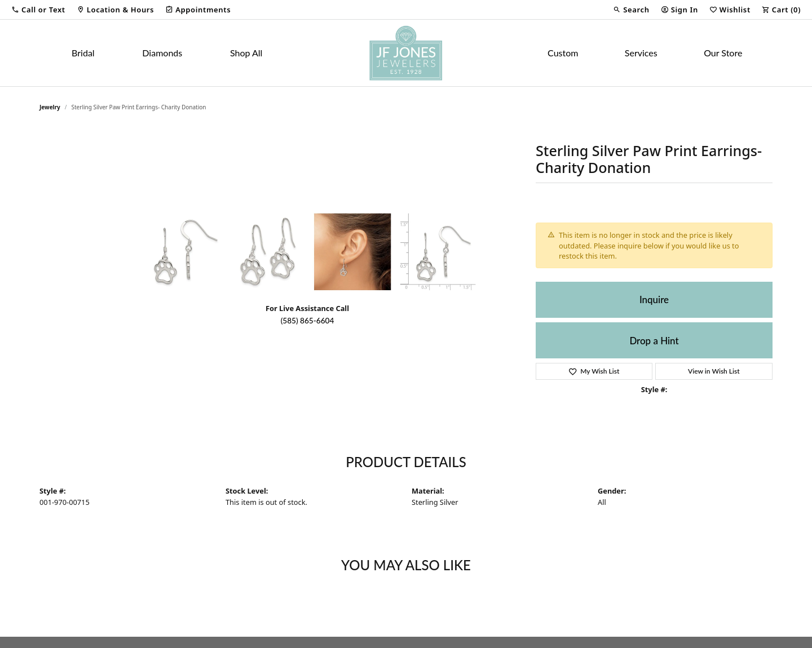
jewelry (50, 107)
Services (641, 53)
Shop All (246, 53)
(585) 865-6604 (308, 321)
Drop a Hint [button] (654, 341)
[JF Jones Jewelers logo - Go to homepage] (406, 53)
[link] (115, 10)
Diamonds (162, 53)
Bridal (83, 53)
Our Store (723, 53)
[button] (38, 10)
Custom (563, 53)
